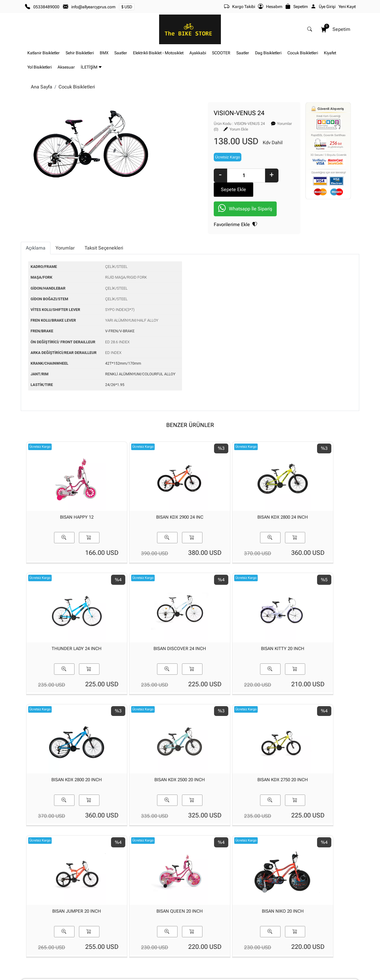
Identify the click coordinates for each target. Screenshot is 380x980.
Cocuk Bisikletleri (303, 53)
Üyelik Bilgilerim (152, 931)
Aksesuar (66, 67)
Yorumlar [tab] (65, 227)
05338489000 (46, 7)
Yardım (201, 940)
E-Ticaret (184, 975)
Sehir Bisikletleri (80, 53)
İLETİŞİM (91, 67)
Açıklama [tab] (36, 227)
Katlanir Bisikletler (43, 53)
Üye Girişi (323, 7)
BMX (104, 53)
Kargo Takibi (240, 7)
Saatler (121, 53)
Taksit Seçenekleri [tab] (104, 227)
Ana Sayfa (42, 87)
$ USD (127, 7)
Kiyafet (330, 53)
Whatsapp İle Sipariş (196, 189)
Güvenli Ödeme (321, 931)
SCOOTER (221, 53)
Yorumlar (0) (237, 123)
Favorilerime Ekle (186, 205)
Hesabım (270, 7)
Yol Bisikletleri (39, 67)
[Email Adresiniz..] (238, 880)
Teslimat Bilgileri (265, 921)
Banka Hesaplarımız (100, 940)
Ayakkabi (198, 53)
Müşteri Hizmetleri (324, 940)
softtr (150, 975)
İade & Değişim (264, 931)
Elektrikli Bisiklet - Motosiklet (158, 53)
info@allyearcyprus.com (93, 7)
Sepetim (297, 7)
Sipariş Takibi (206, 931)
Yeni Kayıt (347, 7)
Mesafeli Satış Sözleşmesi (274, 940)
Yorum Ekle (268, 123)
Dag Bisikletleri (268, 53)
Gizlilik (313, 921)
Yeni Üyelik (147, 921)
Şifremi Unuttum (153, 940)
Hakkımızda (92, 921)
